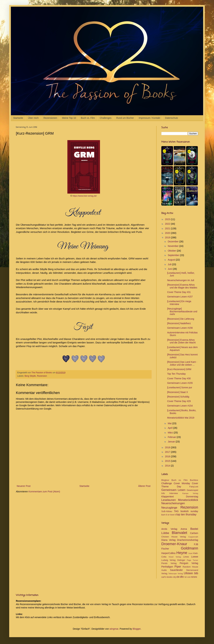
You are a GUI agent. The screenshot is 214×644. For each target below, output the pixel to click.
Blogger (137, 629)
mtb (189, 577)
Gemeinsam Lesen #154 (180, 406)
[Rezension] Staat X (178, 392)
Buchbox (194, 480)
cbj (174, 577)
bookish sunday (189, 511)
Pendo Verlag (169, 563)
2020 (168, 233)
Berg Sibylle (30, 376)
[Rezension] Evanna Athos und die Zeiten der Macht (181, 341)
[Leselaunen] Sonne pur (180, 387)
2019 (168, 237)
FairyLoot (194, 487)
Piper (178, 567)
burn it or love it (169, 515)
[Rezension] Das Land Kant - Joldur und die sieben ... (182, 363)
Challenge (167, 483)
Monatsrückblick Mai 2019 (181, 418)
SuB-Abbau (167, 511)
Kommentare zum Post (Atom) (44, 492)
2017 (168, 452)
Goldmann (190, 548)
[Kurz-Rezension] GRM (179, 369)
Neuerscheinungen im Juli (181, 280)
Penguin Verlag (189, 563)
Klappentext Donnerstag (180, 497)
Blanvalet (179, 533)
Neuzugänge (169, 508)
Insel (190, 553)
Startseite (18, 118)
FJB (196, 544)
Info (163, 493)
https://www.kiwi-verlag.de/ (85, 196)
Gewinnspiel (192, 490)
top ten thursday (186, 514)
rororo (194, 577)
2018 (168, 447)
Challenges (106, 118)
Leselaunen (169, 500)
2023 (168, 219)
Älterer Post (144, 486)
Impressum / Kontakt (149, 118)
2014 (168, 466)
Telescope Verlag (176, 574)
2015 (168, 461)
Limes (186, 557)
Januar (172, 442)
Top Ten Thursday (176, 374)
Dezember (173, 241)
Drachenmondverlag (188, 540)
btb (196, 573)
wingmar (114, 629)
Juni (170, 269)
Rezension (42, 376)
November (173, 246)
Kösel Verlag (175, 557)
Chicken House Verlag (174, 537)
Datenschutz (172, 118)
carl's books (167, 577)
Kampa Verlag (190, 493)
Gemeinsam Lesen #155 (180, 383)
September (174, 255)
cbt (178, 577)
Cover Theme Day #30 (179, 378)
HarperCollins (168, 553)
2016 (168, 456)
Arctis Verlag (169, 529)
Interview (174, 493)
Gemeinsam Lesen (173, 490)
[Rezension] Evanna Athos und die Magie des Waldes (182, 286)
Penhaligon (167, 567)
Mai (170, 423)
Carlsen (194, 533)
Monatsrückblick (188, 500)
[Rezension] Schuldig (178, 397)
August (172, 260)
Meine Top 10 (69, 118)
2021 (168, 228)
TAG (176, 511)
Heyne (182, 553)
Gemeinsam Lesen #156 (180, 328)
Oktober (172, 251)
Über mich (33, 118)
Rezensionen (50, 118)
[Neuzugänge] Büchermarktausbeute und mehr (182, 311)
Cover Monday (182, 483)
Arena (184, 529)
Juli (170, 264)
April (170, 428)
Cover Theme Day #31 (179, 292)
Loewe (195, 557)
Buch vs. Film (88, 118)
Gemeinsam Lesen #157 (180, 297)
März (171, 433)
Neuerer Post (24, 486)
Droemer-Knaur (174, 544)
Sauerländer (176, 570)
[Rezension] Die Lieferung (181, 319)
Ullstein (189, 573)
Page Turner (192, 560)
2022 (168, 224)
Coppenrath (193, 537)
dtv (182, 577)
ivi (186, 577)
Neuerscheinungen (173, 503)
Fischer (165, 549)
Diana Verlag (168, 540)
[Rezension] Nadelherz (179, 323)
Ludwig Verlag (168, 560)
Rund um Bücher (125, 118)
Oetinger (181, 560)
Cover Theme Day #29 (179, 401)
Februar (172, 437)
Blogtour (165, 480)
